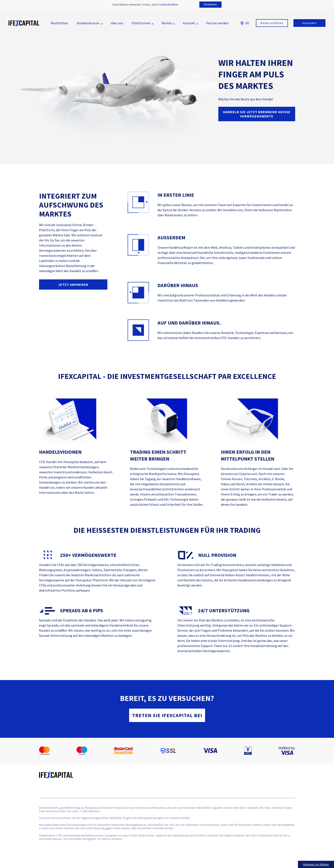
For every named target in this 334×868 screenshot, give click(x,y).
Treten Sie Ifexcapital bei (167, 715)
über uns (117, 23)
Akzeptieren (210, 4)
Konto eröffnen (272, 23)
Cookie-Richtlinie (168, 5)
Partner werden (217, 23)
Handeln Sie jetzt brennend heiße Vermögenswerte (257, 114)
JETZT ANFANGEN (73, 285)
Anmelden (309, 23)
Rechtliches (59, 23)
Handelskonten (88, 23)
